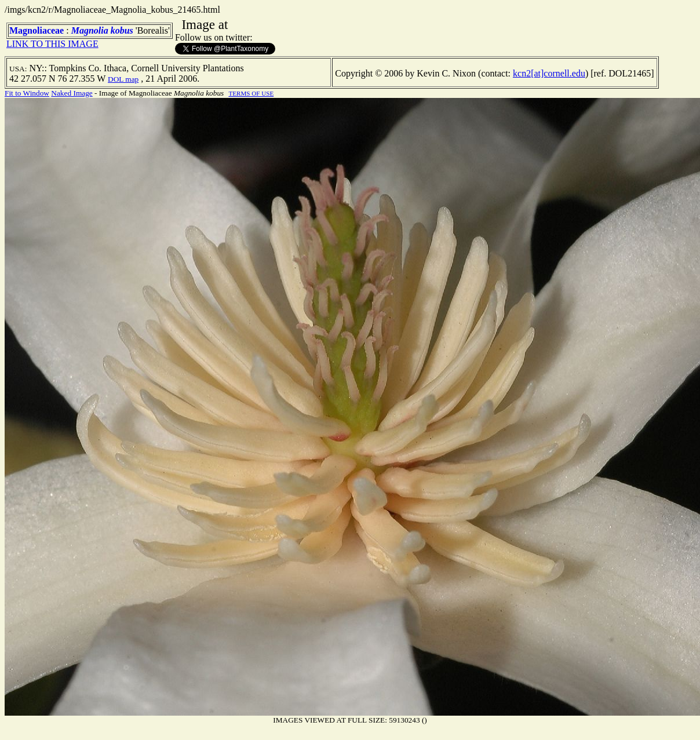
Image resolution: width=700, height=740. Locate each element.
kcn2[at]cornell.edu (549, 73)
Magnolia (90, 30)
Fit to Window (27, 93)
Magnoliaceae (37, 30)
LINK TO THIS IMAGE (52, 44)
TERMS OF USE (251, 93)
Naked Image (72, 93)
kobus (122, 30)
